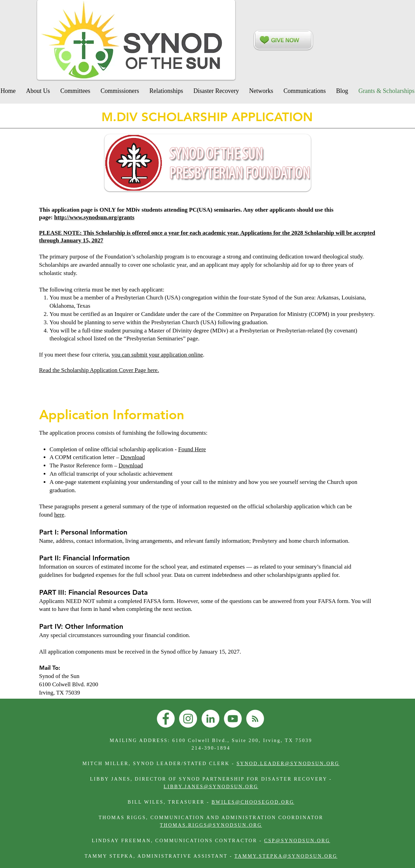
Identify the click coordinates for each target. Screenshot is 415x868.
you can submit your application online (157, 355)
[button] (216, 91)
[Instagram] (188, 719)
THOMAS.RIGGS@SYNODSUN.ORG (211, 825)
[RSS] (255, 719)
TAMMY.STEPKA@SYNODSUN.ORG (286, 856)
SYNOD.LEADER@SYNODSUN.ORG (288, 764)
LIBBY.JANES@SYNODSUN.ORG (211, 787)
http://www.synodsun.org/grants (94, 217)
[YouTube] (233, 719)
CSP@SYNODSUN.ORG (297, 841)
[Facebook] (166, 719)
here (59, 515)
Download (133, 457)
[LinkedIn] (210, 719)
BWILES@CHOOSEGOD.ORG (253, 802)
